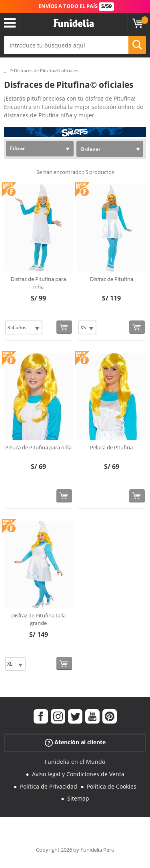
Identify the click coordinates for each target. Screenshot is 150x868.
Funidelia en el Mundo (75, 762)
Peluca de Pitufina (111, 447)
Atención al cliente (75, 742)
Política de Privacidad (49, 786)
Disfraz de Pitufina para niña (38, 283)
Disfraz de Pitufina (112, 279)
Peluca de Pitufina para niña (38, 447)
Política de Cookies (112, 786)
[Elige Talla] (24, 327)
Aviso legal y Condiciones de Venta (78, 774)
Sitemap (78, 798)
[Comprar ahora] (64, 327)
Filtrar (17, 148)
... (6, 71)
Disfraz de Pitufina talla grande (38, 619)
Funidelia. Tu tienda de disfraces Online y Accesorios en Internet (74, 23)
